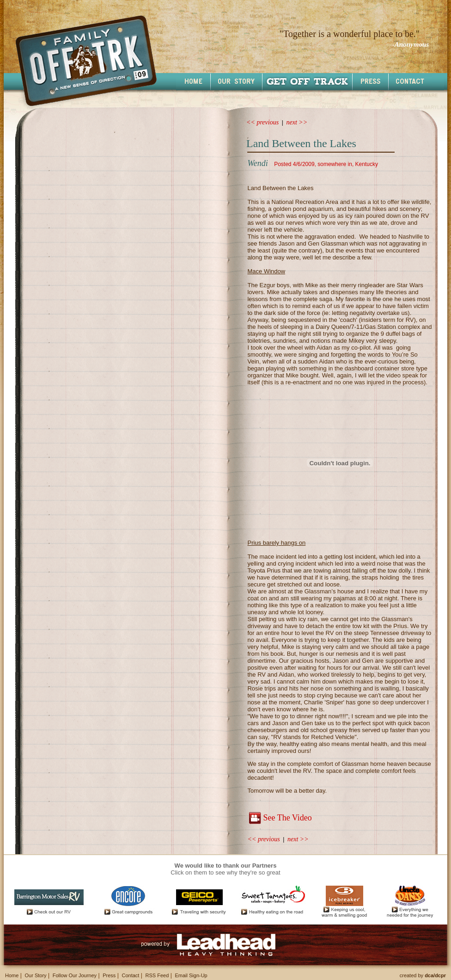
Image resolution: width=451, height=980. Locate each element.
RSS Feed (157, 975)
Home (12, 975)
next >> (297, 122)
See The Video (287, 818)
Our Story (35, 975)
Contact (130, 975)
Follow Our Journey (75, 975)
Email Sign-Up (191, 975)
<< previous (262, 122)
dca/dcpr (435, 975)
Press (109, 975)
